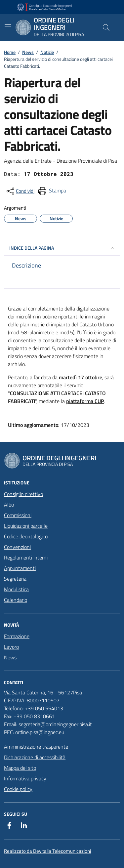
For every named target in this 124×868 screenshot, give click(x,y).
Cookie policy (18, 789)
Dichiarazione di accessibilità (35, 757)
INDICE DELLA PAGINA (62, 248)
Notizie (47, 52)
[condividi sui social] (20, 191)
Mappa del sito (20, 768)
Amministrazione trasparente (36, 747)
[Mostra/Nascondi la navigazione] (8, 27)
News (28, 52)
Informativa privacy (25, 778)
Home (10, 52)
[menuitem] (52, 191)
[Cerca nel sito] (106, 27)
